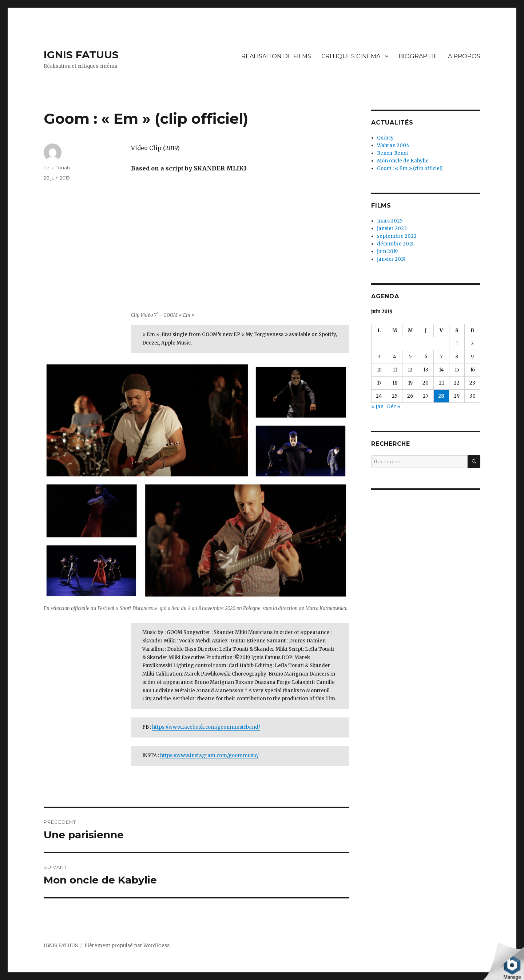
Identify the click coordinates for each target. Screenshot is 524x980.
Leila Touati (57, 168)
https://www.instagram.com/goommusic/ (209, 755)
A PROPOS (464, 56)
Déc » (394, 407)
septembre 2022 (397, 236)
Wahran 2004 (393, 145)
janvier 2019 (391, 259)
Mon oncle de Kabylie (403, 161)
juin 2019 (387, 251)
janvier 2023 (392, 229)
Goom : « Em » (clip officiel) (410, 168)
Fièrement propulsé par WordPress (127, 946)
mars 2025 (390, 221)
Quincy (385, 138)
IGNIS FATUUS (81, 55)
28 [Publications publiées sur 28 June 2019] (441, 396)
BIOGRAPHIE (418, 56)
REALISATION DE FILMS (276, 56)
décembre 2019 (395, 244)
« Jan (377, 407)
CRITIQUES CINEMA (351, 56)
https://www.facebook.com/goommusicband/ (206, 727)
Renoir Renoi (392, 153)
